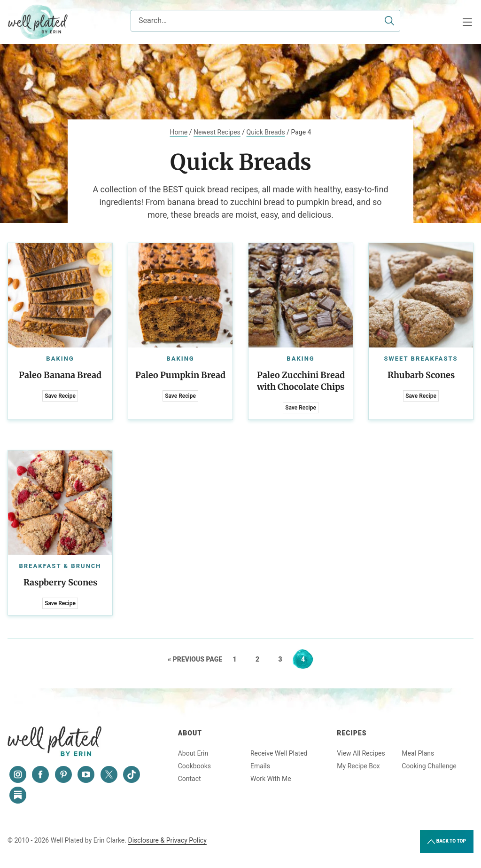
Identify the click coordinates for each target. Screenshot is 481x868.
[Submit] (389, 21)
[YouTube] (86, 774)
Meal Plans (418, 753)
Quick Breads (266, 132)
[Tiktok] (132, 774)
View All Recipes (361, 753)
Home (179, 132)
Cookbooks (194, 766)
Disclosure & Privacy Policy (167, 840)
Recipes (352, 733)
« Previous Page (195, 659)
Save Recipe (60, 396)
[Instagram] (18, 774)
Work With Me (271, 779)
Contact (190, 779)
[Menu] (467, 22)
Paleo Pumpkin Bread (180, 375)
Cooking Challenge (429, 766)
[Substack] (18, 795)
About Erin (193, 753)
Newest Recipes (217, 132)
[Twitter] (109, 774)
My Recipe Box (358, 766)
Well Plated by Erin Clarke (38, 22)
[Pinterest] (63, 774)
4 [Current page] (307, 659)
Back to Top (447, 842)
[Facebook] (40, 774)
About (190, 733)
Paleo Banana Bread (60, 375)
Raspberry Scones (60, 582)
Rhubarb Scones (421, 375)
